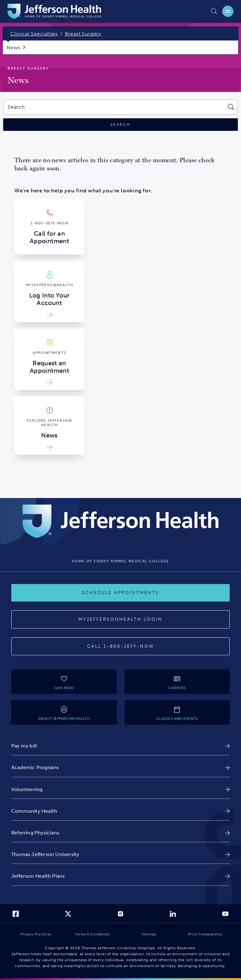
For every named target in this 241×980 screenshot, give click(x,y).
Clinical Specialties (34, 34)
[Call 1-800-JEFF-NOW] (120, 646)
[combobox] (113, 107)
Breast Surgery (83, 34)
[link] (120, 746)
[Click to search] (120, 125)
